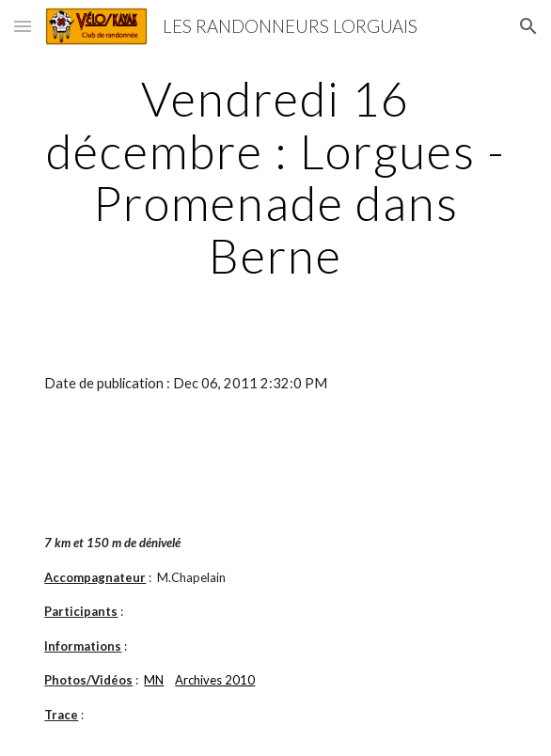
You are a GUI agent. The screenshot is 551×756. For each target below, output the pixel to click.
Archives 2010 (215, 680)
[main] (275, 177)
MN (154, 680)
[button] (23, 26)
